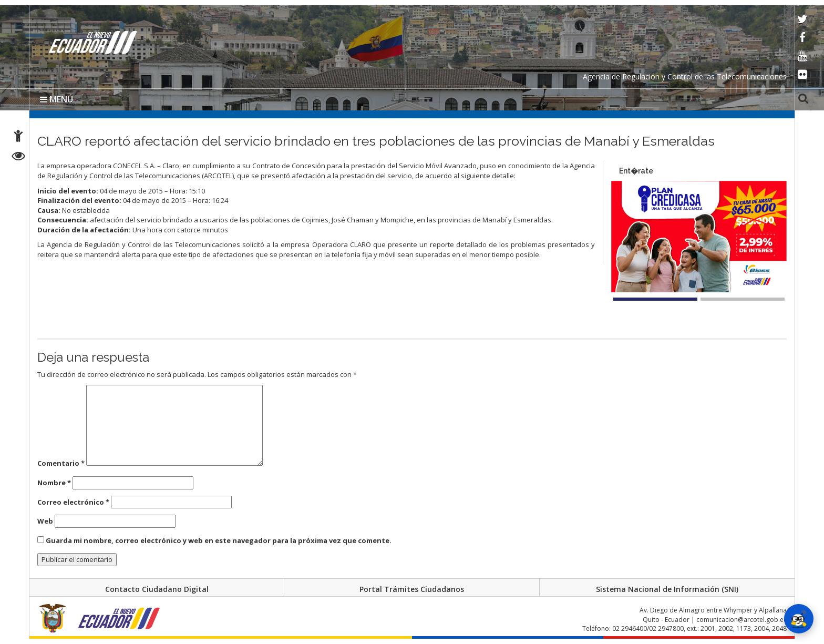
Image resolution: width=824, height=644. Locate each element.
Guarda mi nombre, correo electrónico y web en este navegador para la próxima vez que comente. (219, 540)
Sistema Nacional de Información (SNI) (667, 589)
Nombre (54, 483)
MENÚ (56, 99)
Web (45, 521)
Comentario (61, 463)
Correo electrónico (73, 502)
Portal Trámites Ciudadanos (412, 589)
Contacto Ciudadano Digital (157, 589)
